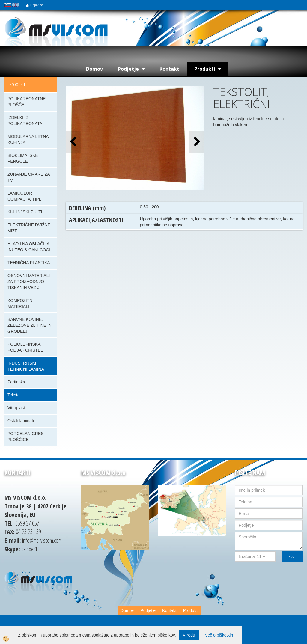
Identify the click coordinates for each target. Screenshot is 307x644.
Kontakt (169, 69)
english (16, 5)
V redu (189, 635)
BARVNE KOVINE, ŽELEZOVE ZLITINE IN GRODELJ (30, 325)
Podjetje (128, 69)
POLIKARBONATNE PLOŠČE (27, 102)
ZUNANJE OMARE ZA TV (29, 177)
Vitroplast (16, 408)
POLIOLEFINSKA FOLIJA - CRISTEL (25, 347)
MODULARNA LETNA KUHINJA (28, 139)
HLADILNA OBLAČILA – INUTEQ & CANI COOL (30, 247)
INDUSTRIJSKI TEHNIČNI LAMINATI (28, 366)
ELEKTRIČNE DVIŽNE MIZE (29, 228)
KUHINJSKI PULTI (25, 212)
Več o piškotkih (219, 635)
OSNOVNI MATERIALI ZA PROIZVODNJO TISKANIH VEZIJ (29, 282)
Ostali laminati (21, 421)
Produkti (205, 69)
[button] (197, 142)
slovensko (8, 5)
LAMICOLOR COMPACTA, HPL (24, 196)
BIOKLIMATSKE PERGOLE (23, 158)
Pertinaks (16, 382)
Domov (94, 69)
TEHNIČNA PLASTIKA (29, 263)
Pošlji (292, 556)
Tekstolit (15, 395)
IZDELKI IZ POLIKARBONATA (25, 121)
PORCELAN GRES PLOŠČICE (26, 437)
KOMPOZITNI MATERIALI (21, 303)
